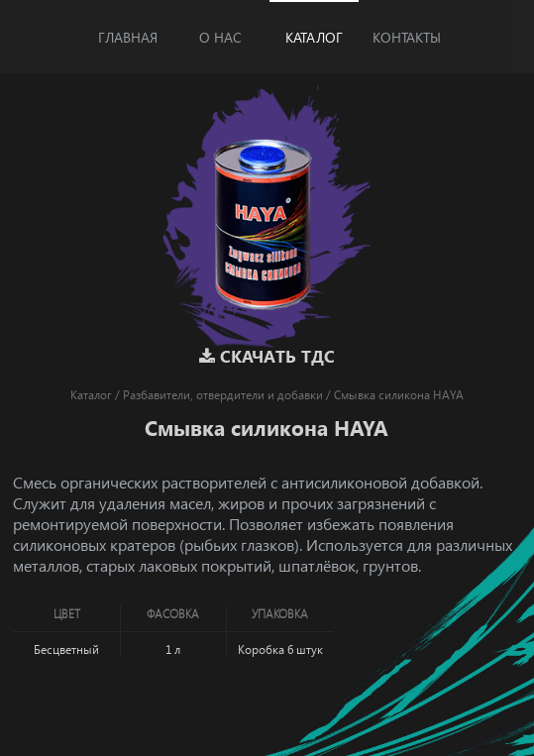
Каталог (314, 37)
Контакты (407, 37)
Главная (128, 37)
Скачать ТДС (267, 356)
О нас (220, 37)
